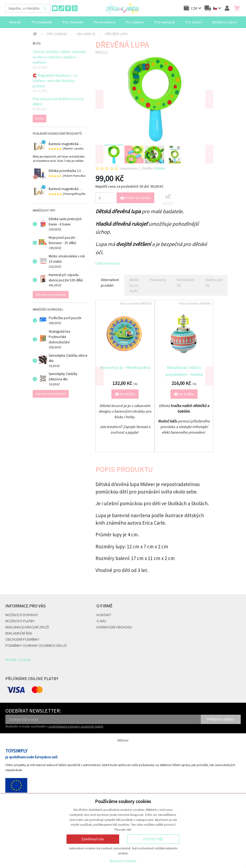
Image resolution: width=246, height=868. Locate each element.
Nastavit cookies (123, 861)
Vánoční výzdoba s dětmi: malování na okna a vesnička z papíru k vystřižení (59, 57)
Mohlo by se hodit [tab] (134, 285)
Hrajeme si (86, 34)
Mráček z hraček (18, 660)
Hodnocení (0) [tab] (214, 283)
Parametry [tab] (158, 280)
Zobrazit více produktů (51, 295)
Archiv (39, 118)
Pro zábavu (57, 34)
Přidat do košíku (135, 198)
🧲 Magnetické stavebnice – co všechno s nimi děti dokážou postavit (55, 81)
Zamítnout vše (93, 839)
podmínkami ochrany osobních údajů (76, 726)
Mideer (160, 168)
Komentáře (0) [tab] (186, 283)
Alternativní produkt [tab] (110, 283)
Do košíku (125, 394)
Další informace (108, 263)
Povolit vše (153, 839)
